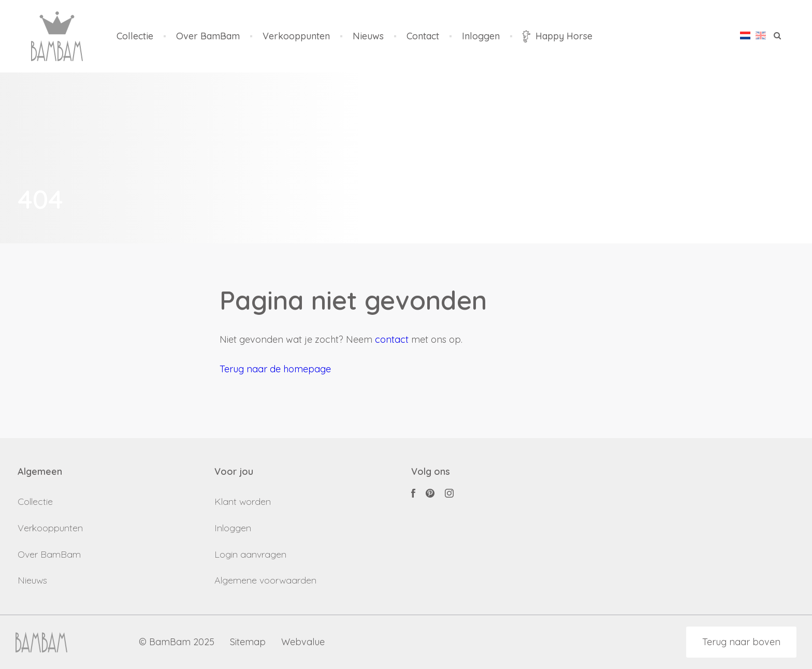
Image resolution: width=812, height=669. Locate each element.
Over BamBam (208, 37)
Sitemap (248, 642)
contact (392, 339)
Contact (423, 37)
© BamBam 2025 (177, 642)
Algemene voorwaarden (265, 580)
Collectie (135, 37)
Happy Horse (557, 36)
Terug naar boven (741, 642)
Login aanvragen (250, 554)
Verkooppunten (296, 37)
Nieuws (368, 37)
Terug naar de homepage (275, 369)
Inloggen (481, 37)
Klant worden (243, 501)
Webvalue (303, 642)
